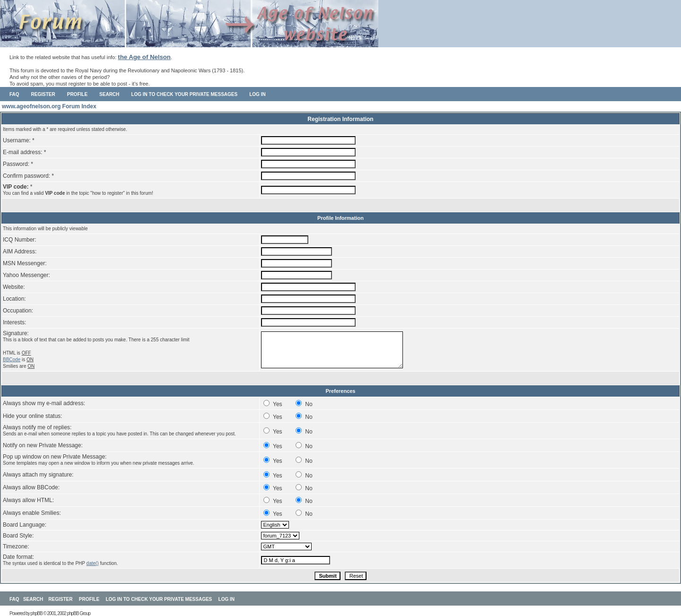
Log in (257, 94)
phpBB (37, 613)
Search (109, 94)
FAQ (14, 94)
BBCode (12, 360)
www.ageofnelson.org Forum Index (49, 106)
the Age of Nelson (144, 57)
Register (43, 94)
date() (93, 563)
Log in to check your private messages (184, 94)
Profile (77, 94)
